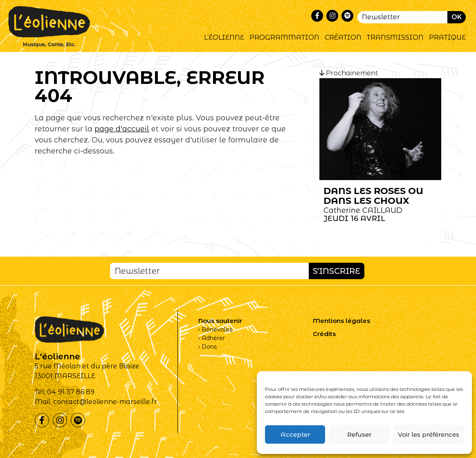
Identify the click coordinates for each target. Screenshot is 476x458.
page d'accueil (122, 129)
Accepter (295, 434)
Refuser (359, 434)
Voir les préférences (429, 434)
